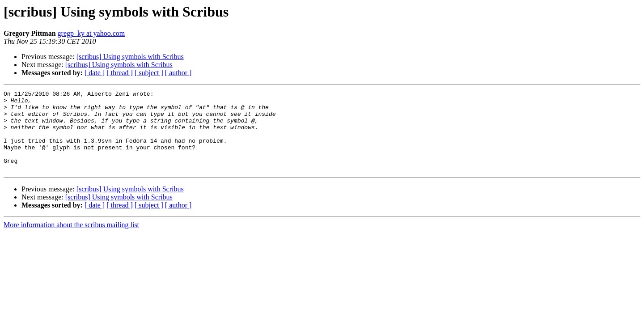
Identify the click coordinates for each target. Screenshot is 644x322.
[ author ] (178, 73)
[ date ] (95, 73)
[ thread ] (120, 73)
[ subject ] (149, 73)
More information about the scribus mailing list (71, 241)
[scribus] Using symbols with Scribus (130, 57)
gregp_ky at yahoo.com (91, 33)
